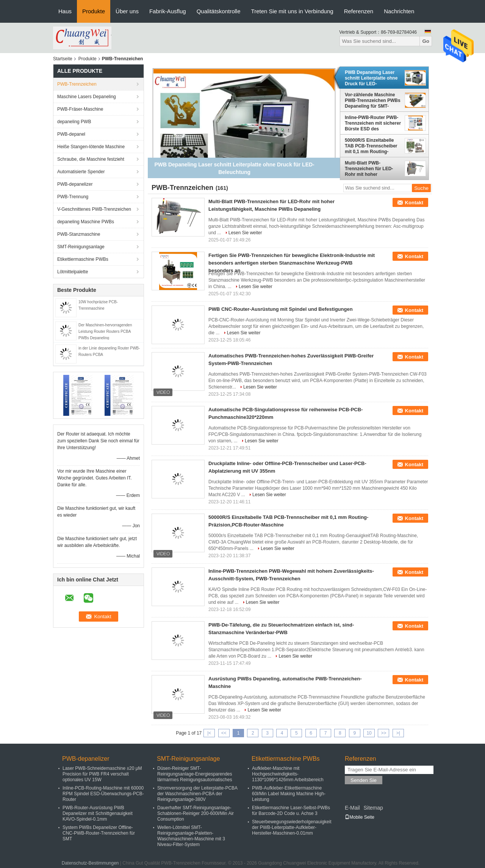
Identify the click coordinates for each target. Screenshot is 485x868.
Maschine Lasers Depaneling (87, 97)
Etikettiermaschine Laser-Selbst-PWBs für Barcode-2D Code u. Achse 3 (291, 811)
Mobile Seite (360, 817)
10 (369, 733)
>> (383, 733)
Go (426, 41)
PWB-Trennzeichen (77, 84)
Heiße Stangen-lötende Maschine (91, 147)
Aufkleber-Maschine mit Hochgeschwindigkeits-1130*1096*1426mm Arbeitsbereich (288, 774)
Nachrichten (399, 11)
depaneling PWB (74, 122)
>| (398, 733)
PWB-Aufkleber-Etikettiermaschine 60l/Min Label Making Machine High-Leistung (289, 794)
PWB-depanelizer (75, 184)
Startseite (63, 59)
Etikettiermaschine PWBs (83, 259)
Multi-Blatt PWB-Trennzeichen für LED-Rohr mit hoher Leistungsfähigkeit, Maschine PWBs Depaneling (369, 169)
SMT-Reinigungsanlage (81, 247)
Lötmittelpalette (73, 272)
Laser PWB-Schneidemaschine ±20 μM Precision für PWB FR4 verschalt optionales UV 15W (102, 774)
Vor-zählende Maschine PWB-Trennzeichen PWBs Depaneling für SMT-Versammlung (373, 100)
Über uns (127, 11)
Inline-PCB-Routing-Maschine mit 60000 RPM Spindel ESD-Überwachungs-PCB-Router (103, 794)
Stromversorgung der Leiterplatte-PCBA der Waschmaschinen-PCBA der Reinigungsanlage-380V (197, 794)
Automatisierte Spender (81, 172)
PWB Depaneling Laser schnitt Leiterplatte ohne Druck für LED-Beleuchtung (371, 78)
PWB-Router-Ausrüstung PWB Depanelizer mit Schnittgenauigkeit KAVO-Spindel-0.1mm (98, 813)
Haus (65, 11)
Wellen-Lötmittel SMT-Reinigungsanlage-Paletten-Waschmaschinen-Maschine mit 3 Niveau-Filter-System (191, 836)
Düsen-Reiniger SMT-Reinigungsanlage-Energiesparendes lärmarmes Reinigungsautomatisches (195, 774)
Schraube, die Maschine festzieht (91, 159)
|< (209, 733)
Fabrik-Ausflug (168, 11)
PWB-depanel (71, 134)
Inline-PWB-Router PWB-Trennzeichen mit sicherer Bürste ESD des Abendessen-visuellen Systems (373, 123)
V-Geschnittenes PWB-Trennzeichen (94, 209)
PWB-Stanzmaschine (79, 234)
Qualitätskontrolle (219, 11)
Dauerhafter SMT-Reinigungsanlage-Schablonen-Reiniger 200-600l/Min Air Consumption (196, 813)
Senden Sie (364, 780)
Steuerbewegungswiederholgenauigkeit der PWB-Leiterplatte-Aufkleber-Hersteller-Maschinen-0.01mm (292, 827)
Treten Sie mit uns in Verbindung (292, 11)
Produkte (94, 11)
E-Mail (352, 808)
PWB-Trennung (73, 197)
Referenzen (359, 11)
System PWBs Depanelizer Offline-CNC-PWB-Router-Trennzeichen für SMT (99, 833)
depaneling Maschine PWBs (86, 222)
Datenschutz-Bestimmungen (90, 863)
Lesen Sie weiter (245, 233)
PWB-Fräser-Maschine (80, 109)
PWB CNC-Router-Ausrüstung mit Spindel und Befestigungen (281, 309)
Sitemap (373, 808)
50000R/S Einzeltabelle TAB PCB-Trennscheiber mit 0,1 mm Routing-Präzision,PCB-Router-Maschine (371, 146)
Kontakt (414, 203)
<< (224, 733)
